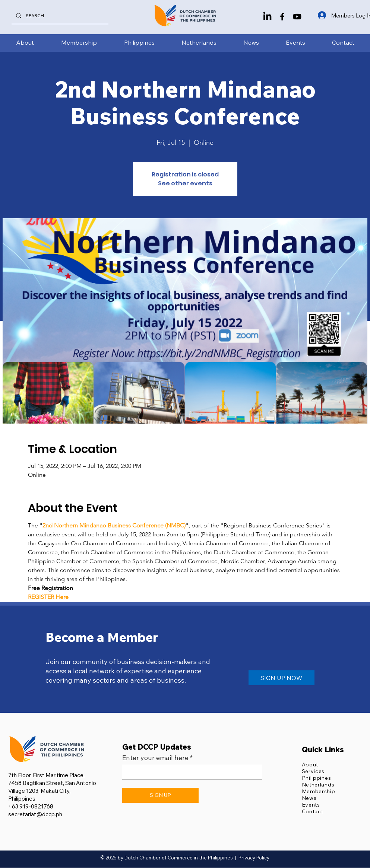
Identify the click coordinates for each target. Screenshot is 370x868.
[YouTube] (297, 17)
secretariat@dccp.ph (35, 814)
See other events (185, 183)
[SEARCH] (59, 16)
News (309, 798)
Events (311, 805)
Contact (313, 811)
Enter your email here (155, 758)
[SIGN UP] (160, 795)
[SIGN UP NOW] (282, 678)
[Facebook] (282, 17)
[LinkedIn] (267, 17)
